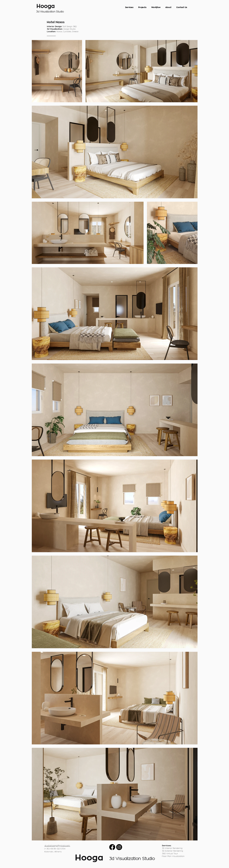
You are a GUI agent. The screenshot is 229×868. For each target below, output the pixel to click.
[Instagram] (119, 847)
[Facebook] (112, 847)
